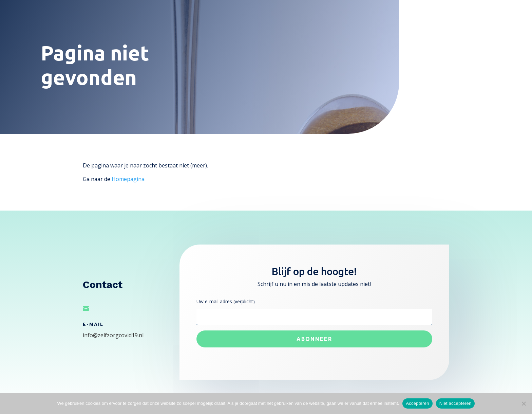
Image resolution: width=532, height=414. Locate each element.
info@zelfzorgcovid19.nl (113, 335)
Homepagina (128, 179)
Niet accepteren (455, 403)
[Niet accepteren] (524, 403)
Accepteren (417, 403)
